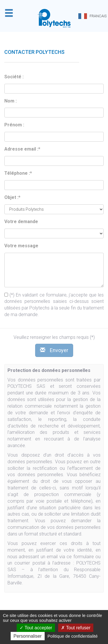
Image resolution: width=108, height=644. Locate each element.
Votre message (21, 246)
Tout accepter (36, 628)
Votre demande (21, 222)
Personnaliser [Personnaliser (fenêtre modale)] (28, 636)
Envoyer (54, 350)
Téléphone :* (18, 173)
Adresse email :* (22, 149)
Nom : (11, 101)
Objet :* (12, 197)
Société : (14, 77)
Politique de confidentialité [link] (73, 636)
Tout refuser (76, 628)
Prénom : (14, 125)
